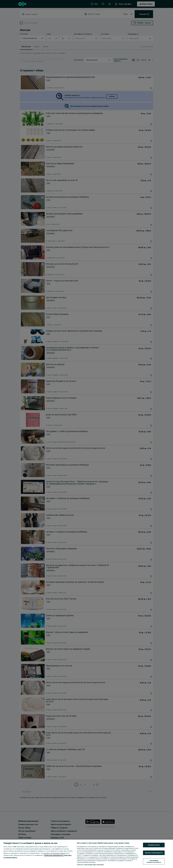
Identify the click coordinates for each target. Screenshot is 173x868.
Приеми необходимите (154, 853)
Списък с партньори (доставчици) (90, 865)
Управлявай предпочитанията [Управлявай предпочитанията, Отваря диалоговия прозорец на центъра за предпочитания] (154, 861)
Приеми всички (154, 845)
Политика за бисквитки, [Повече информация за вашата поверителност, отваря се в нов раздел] (54, 855)
